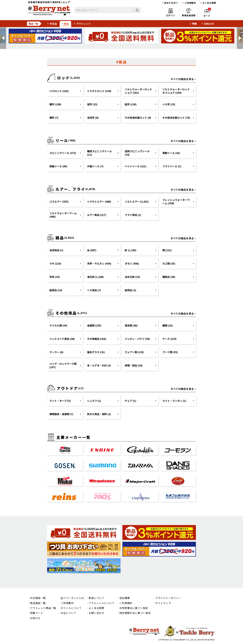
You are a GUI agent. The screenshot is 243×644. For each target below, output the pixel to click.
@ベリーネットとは (72, 598)
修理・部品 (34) (134, 365)
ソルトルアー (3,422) (137, 202)
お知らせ (209, 24)
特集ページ (37, 613)
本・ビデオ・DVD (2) (99, 365)
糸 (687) (92, 250)
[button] (3, 38)
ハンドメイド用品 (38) (62, 339)
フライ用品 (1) (133, 215)
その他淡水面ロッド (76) (176, 118)
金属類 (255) (94, 325)
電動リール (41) (171, 153)
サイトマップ (163, 603)
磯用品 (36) (169, 277)
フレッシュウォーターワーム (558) (176, 202)
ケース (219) (169, 339)
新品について (96, 598)
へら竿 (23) (169, 104)
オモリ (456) (132, 263)
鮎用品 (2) (130, 290)
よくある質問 (209, 3)
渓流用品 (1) (56, 250)
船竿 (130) (131, 104)
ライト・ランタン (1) (174, 401)
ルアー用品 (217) (97, 215)
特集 (195, 24)
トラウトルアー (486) (99, 202)
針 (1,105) (131, 250)
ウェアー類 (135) (134, 352)
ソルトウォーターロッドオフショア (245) (176, 91)
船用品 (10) (56, 290)
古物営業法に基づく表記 (134, 608)
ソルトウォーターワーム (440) (63, 215)
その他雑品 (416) (97, 339)
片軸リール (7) (95, 166)
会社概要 (125, 598)
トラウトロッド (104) (99, 91)
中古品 (53, 24)
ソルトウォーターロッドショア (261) (138, 91)
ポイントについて (71, 608)
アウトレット (83, 24)
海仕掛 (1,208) (95, 277)
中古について (69, 613)
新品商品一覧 (38, 603)
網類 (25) (168, 325)
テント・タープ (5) (60, 401)
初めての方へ (171, 3)
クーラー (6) (56, 352)
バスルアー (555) (59, 202)
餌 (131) (167, 250)
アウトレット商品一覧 (43, 608)
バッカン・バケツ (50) (137, 339)
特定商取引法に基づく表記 (135, 613)
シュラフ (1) (94, 401)
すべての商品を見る (182, 79)
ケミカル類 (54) (58, 325)
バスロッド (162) (59, 91)
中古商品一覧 (38, 598)
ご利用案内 (190, 3)
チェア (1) (130, 401)
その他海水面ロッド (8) (138, 118)
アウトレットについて (102, 603)
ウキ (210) (55, 263)
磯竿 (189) (55, 104)
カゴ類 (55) (169, 263)
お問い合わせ (96, 613)
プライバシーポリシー (168, 598)
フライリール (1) (172, 166)
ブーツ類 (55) (170, 352)
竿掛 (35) (55, 277)
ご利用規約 (126, 603)
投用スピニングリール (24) (137, 153)
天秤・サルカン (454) (99, 263)
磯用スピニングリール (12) (99, 153)
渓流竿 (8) (93, 118)
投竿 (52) (92, 104)
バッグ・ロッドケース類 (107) (63, 365)
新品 (66, 24)
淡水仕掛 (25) (132, 277)
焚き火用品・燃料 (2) (99, 414)
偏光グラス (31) (96, 352)
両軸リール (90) (58, 166)
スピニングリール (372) (63, 153)
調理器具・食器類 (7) (61, 414)
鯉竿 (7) (54, 118)
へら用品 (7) (94, 290)
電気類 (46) (131, 325)
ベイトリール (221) (136, 166)
